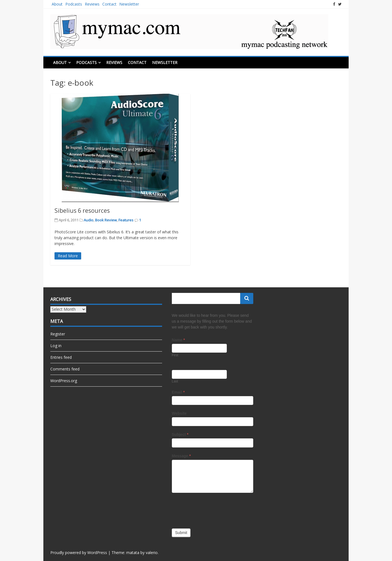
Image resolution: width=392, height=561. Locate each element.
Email (178, 392)
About (57, 4)
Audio (89, 220)
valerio (152, 553)
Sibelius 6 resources (82, 211)
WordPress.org (64, 381)
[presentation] (214, 509)
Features (126, 220)
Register (58, 334)
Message (181, 456)
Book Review (106, 220)
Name (178, 340)
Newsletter (129, 4)
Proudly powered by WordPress (79, 553)
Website (179, 413)
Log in (56, 346)
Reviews (92, 4)
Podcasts (74, 4)
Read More (68, 256)
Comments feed (65, 369)
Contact (109, 4)
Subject (180, 434)
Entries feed (61, 357)
